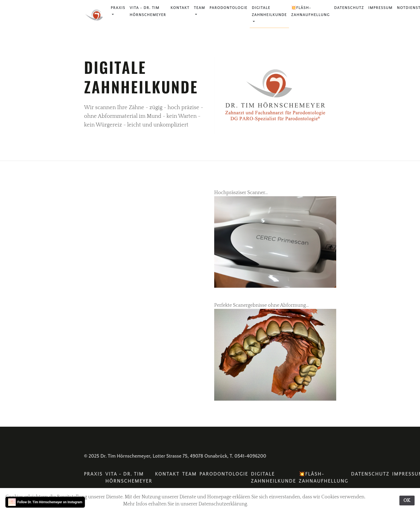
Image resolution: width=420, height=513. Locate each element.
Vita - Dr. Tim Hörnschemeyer (148, 11)
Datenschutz (349, 8)
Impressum (380, 8)
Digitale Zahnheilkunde (269, 11)
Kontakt (180, 8)
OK (407, 501)
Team (200, 8)
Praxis (118, 8)
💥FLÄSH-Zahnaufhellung (310, 11)
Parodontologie (229, 8)
